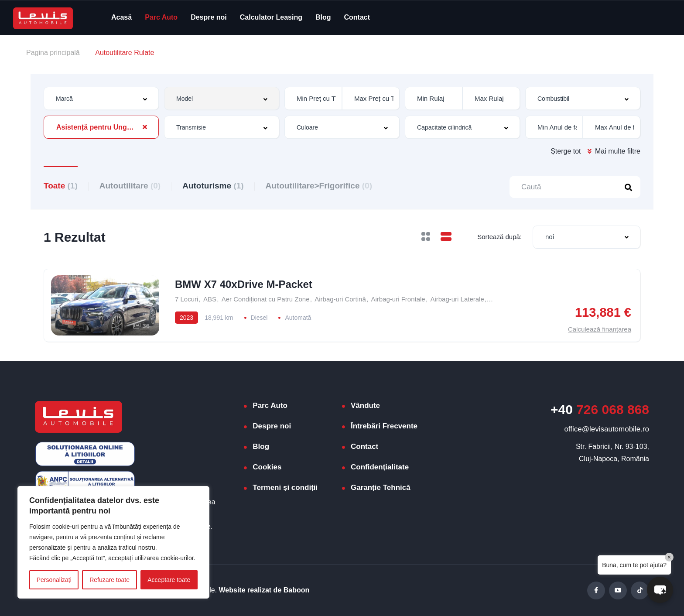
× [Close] (669, 557)
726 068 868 (600, 409)
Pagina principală (53, 53)
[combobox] (101, 98)
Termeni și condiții (285, 488)
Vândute (365, 406)
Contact (357, 17)
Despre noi (209, 17)
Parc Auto (161, 17)
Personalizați (54, 580)
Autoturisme (213, 186)
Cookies (267, 467)
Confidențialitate (380, 467)
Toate (61, 186)
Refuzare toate (109, 580)
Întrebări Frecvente (384, 426)
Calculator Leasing (271, 17)
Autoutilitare (130, 186)
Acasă (121, 17)
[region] (113, 542)
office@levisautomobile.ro (607, 429)
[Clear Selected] (145, 127)
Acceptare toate (169, 580)
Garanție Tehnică (381, 488)
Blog (323, 17)
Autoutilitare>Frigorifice (319, 186)
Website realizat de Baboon (264, 590)
